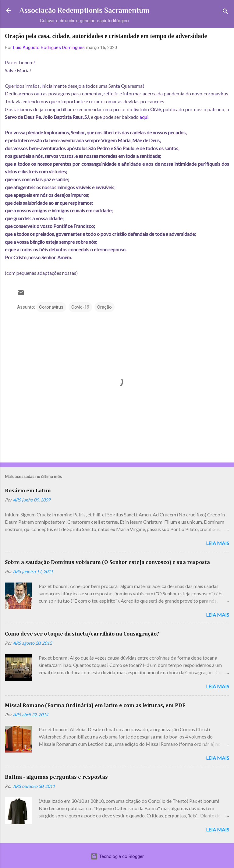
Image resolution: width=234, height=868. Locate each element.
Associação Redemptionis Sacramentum (84, 10)
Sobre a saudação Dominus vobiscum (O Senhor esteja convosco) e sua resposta (107, 562)
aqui (144, 117)
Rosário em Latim (28, 491)
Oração (105, 307)
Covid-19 (80, 307)
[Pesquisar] (225, 12)
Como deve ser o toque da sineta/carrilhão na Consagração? (82, 634)
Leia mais (218, 543)
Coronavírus (51, 307)
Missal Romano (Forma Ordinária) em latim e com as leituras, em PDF (95, 706)
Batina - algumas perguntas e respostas (56, 777)
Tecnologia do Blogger (117, 856)
